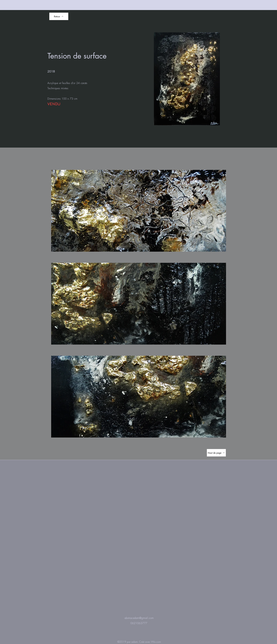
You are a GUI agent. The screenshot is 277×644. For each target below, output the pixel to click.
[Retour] (59, 16)
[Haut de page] (216, 453)
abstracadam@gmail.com (139, 618)
